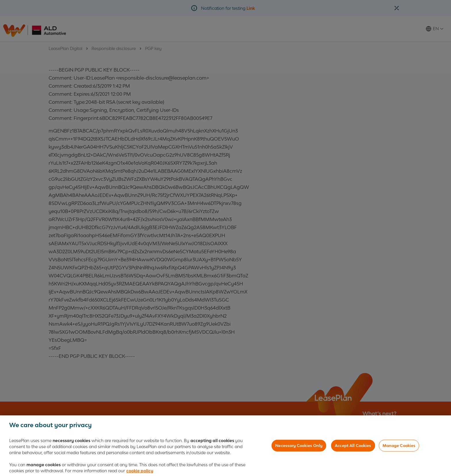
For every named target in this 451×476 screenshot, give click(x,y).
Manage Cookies (399, 446)
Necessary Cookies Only (299, 446)
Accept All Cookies (353, 446)
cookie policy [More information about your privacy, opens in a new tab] (140, 472)
